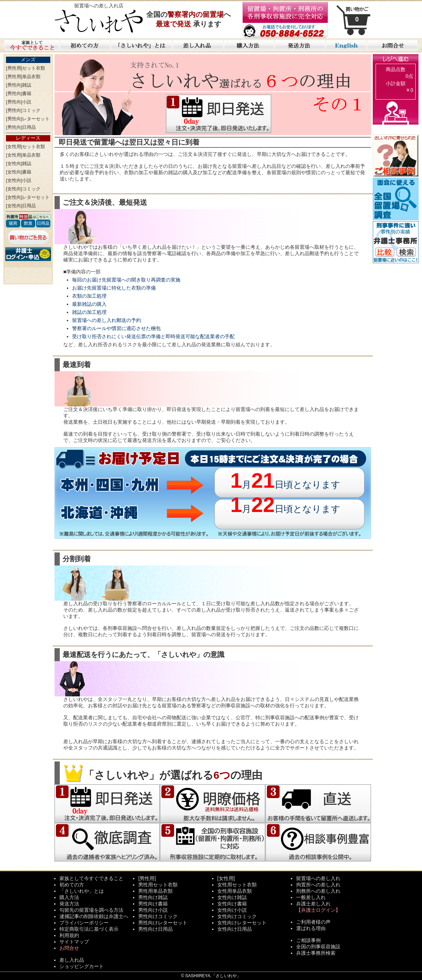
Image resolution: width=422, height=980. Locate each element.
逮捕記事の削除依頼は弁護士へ (94, 916)
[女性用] (226, 878)
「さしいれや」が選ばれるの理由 (162, 775)
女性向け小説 (232, 910)
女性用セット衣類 (237, 885)
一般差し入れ (311, 897)
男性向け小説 (153, 910)
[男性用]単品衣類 (23, 77)
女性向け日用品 (235, 929)
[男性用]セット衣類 (25, 68)
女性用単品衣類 (235, 891)
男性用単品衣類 (155, 891)
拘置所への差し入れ (318, 885)
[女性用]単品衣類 (23, 155)
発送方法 (69, 904)
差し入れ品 (72, 960)
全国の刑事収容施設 (318, 947)
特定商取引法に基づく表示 (89, 929)
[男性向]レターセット (28, 119)
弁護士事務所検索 (316, 953)
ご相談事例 (308, 940)
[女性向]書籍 (19, 172)
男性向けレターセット (163, 923)
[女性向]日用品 (21, 206)
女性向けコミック (237, 916)
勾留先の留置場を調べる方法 (91, 910)
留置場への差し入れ (318, 878)
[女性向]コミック (23, 189)
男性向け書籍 (153, 904)
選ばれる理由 (311, 928)
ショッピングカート (82, 966)
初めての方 (72, 885)
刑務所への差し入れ (318, 891)
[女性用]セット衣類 (25, 147)
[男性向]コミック (23, 110)
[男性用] (147, 878)
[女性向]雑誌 (19, 163)
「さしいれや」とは (82, 891)
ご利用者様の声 (313, 922)
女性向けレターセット (242, 923)
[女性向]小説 (19, 180)
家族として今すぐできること (91, 878)
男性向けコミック (158, 916)
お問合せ (69, 948)
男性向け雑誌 (153, 897)
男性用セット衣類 (158, 885)
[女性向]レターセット (28, 197)
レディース (28, 138)
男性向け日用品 (155, 929)
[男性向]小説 (19, 102)
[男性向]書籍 (19, 93)
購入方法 (69, 897)
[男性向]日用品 (21, 127)
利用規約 (69, 935)
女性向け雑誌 (232, 897)
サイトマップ (74, 942)
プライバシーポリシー (84, 923)
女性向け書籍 (232, 904)
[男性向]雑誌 (19, 85)
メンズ (28, 59)
